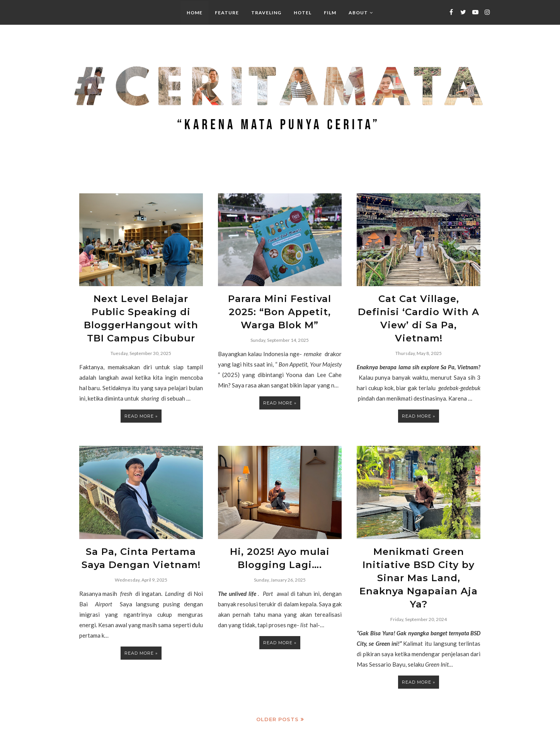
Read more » (141, 407)
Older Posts (277, 687)
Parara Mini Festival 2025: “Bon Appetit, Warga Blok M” (280, 308)
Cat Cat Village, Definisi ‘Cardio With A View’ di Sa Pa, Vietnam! (419, 308)
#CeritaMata (98, 739)
